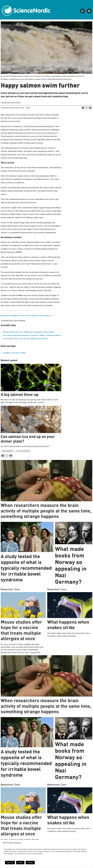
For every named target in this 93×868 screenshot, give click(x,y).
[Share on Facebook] (83, 108)
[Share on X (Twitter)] (87, 108)
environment (8, 451)
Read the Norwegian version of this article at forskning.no (26, 316)
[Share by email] (90, 108)
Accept (20, 863)
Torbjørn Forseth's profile (14, 353)
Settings (30, 863)
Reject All (10, 863)
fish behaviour (23, 451)
